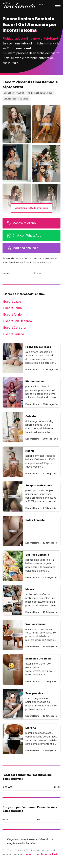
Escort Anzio (13, 314)
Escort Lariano (14, 334)
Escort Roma (13, 308)
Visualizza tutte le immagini (32, 208)
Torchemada (19, 6)
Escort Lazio (12, 302)
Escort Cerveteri (15, 328)
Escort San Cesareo (18, 321)
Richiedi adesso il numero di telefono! (30, 39)
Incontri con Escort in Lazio (42, 854)
